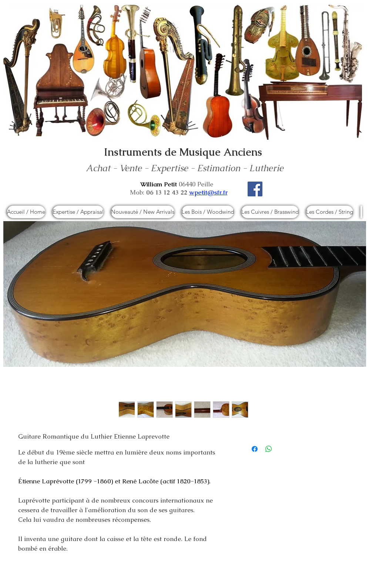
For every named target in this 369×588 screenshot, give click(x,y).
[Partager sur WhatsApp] (269, 449)
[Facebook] (255, 189)
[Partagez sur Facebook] (255, 449)
